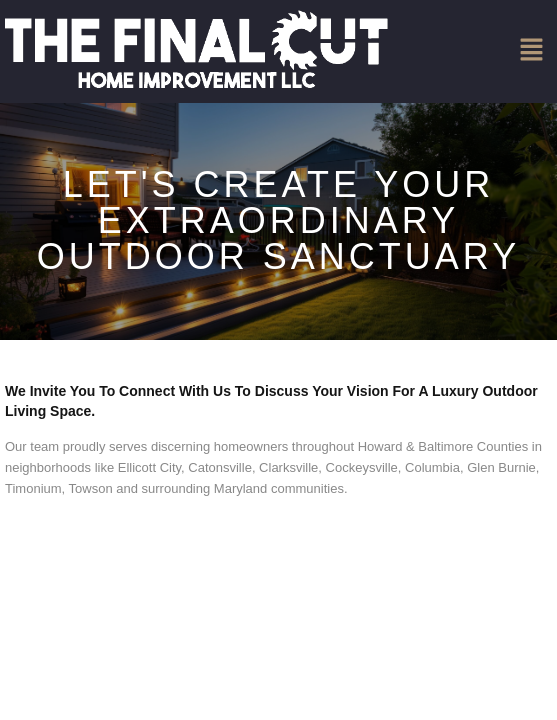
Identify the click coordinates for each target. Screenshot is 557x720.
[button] (532, 51)
